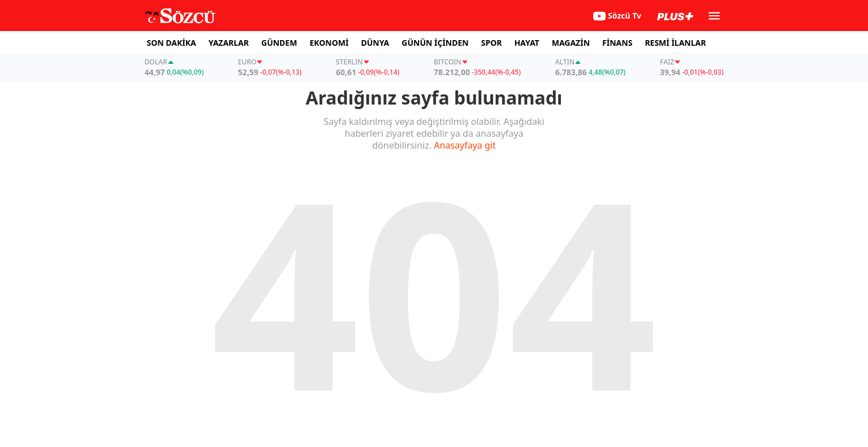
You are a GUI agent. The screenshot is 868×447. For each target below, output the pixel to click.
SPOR (492, 43)
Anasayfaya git (465, 145)
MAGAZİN (571, 43)
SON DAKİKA (172, 43)
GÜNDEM (279, 43)
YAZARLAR (229, 43)
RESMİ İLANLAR (675, 43)
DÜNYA (375, 43)
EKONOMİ (329, 43)
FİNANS (617, 43)
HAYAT (526, 43)
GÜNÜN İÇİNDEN (435, 43)
